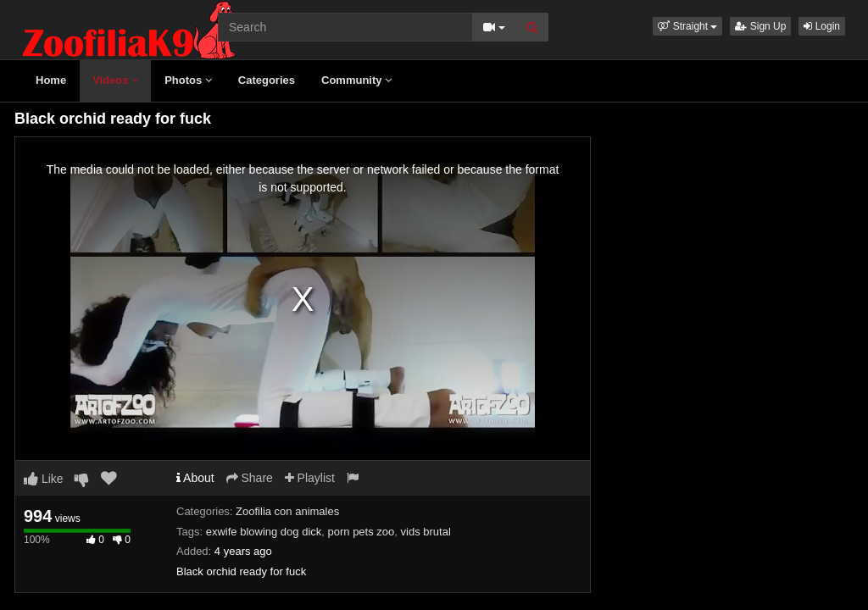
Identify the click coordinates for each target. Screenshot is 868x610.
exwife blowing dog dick (264, 532)
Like (44, 479)
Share (250, 478)
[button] (687, 26)
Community (356, 80)
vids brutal (426, 532)
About (195, 478)
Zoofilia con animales (287, 511)
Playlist (310, 478)
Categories (267, 80)
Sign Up (760, 26)
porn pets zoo (362, 532)
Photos (188, 80)
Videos (115, 80)
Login (822, 26)
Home (51, 80)
